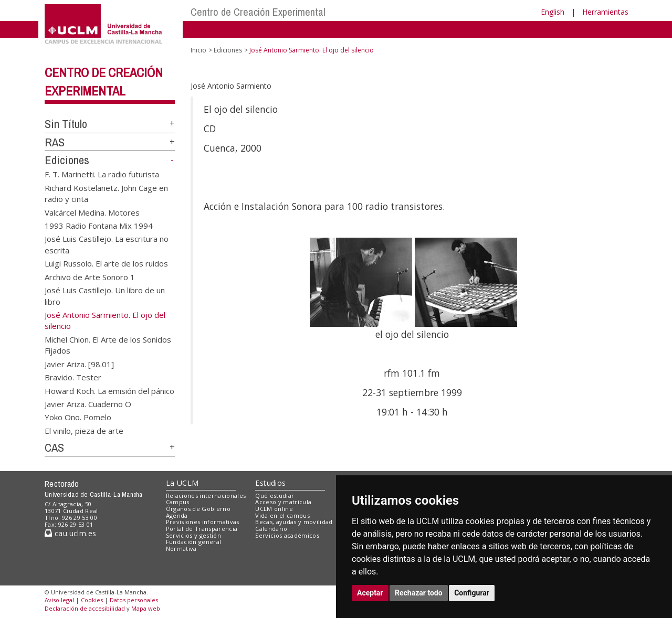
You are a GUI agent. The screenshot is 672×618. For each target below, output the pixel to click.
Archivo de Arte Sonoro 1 (90, 276)
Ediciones (67, 160)
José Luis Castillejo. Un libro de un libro (105, 296)
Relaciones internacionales (206, 496)
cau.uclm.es (70, 533)
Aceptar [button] (370, 593)
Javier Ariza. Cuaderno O (88, 403)
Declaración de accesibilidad (85, 608)
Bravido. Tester (73, 377)
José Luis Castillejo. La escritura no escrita (107, 244)
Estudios (270, 483)
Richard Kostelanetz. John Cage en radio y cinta (106, 193)
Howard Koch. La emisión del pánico (109, 390)
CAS (54, 447)
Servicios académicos (287, 535)
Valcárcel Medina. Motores (92, 212)
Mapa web (146, 608)
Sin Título (66, 124)
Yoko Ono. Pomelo (78, 417)
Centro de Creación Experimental (258, 12)
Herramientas (605, 12)
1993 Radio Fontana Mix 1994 (99, 226)
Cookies (92, 600)
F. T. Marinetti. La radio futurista (102, 174)
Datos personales (134, 600)
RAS (55, 142)
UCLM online (274, 509)
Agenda (177, 515)
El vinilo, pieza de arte (84, 430)
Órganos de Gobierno (198, 509)
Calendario (271, 529)
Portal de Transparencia (202, 529)
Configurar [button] (472, 593)
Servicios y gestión (193, 535)
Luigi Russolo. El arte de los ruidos (106, 263)
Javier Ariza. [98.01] (79, 364)
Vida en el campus (282, 515)
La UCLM (182, 483)
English (553, 12)
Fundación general (194, 542)
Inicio (198, 50)
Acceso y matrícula (283, 502)
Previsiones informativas (203, 522)
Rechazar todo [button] (419, 593)
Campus (178, 502)
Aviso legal (59, 600)
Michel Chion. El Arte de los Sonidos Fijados (108, 344)
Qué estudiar (275, 496)
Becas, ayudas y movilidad (294, 522)
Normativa (181, 548)
